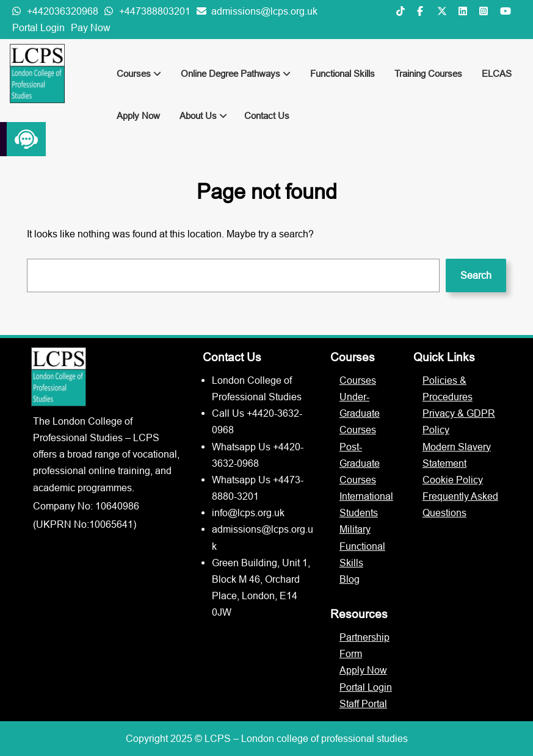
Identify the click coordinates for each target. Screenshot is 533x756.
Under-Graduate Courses (360, 413)
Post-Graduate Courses (360, 463)
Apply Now (138, 116)
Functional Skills (343, 74)
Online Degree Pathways (236, 74)
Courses (139, 74)
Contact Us (267, 116)
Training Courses (428, 74)
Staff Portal (363, 704)
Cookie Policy (453, 480)
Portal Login (38, 27)
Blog (350, 579)
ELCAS (497, 74)
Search (476, 275)
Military (355, 529)
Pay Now (91, 27)
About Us (203, 116)
